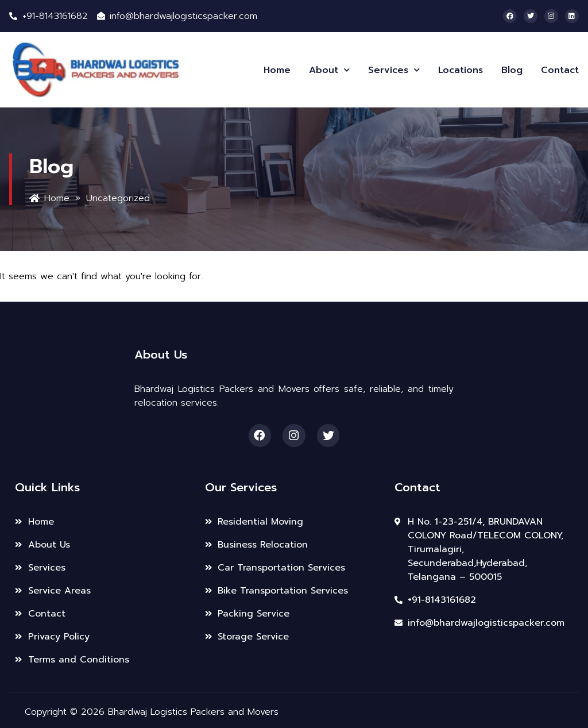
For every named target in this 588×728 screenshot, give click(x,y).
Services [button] (394, 70)
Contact (560, 70)
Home (277, 70)
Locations (461, 70)
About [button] (329, 70)
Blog (512, 70)
